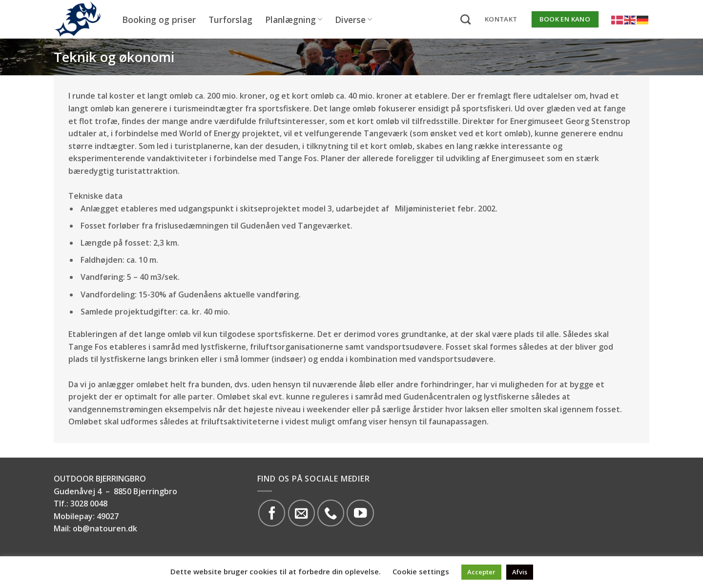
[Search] (465, 19)
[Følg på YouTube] (360, 513)
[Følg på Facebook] (272, 513)
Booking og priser (159, 20)
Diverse (353, 20)
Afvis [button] (520, 572)
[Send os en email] (301, 513)
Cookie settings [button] (421, 571)
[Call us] (331, 513)
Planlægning (294, 20)
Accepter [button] (481, 572)
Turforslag (230, 20)
